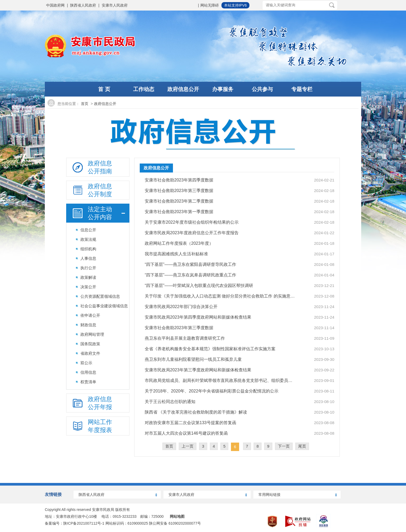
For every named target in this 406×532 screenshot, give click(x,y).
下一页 (284, 446)
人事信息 (88, 258)
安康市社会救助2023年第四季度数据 (179, 180)
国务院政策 (90, 344)
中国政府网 (55, 5)
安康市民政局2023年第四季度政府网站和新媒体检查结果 (198, 317)
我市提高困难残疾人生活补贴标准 (176, 254)
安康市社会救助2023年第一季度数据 (179, 212)
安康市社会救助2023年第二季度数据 (179, 201)
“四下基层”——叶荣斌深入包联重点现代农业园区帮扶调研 (199, 286)
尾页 (302, 446)
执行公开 (88, 268)
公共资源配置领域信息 (100, 296)
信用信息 (88, 372)
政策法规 (88, 239)
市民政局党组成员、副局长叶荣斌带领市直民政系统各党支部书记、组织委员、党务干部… (220, 380)
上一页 (188, 446)
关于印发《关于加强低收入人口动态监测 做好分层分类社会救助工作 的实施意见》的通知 (220, 296)
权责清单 (88, 382)
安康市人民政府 (115, 5)
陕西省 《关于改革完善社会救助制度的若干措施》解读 (196, 412)
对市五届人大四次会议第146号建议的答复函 (186, 433)
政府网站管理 (92, 334)
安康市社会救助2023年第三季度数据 (179, 191)
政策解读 (88, 277)
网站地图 (177, 516)
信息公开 (88, 230)
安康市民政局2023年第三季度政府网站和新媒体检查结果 (198, 370)
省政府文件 (90, 353)
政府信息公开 (105, 104)
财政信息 (88, 325)
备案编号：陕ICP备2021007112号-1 (75, 523)
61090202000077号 (185, 523)
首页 (85, 104)
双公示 (86, 363)
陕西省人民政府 (83, 5)
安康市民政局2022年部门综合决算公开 (181, 307)
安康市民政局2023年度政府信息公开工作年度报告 (192, 233)
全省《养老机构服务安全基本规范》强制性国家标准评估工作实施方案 (210, 349)
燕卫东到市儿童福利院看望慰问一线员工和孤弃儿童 (193, 359)
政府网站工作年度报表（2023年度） (179, 243)
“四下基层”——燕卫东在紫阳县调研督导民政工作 (190, 264)
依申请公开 (90, 315)
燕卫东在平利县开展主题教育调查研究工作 (185, 338)
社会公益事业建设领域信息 (104, 306)
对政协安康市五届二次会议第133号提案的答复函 (190, 423)
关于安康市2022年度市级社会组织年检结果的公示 (192, 222)
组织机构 (88, 249)
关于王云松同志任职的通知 (170, 402)
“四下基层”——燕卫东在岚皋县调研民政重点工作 (190, 275)
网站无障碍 (210, 5)
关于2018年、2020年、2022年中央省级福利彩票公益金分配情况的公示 (212, 391)
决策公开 (88, 287)
